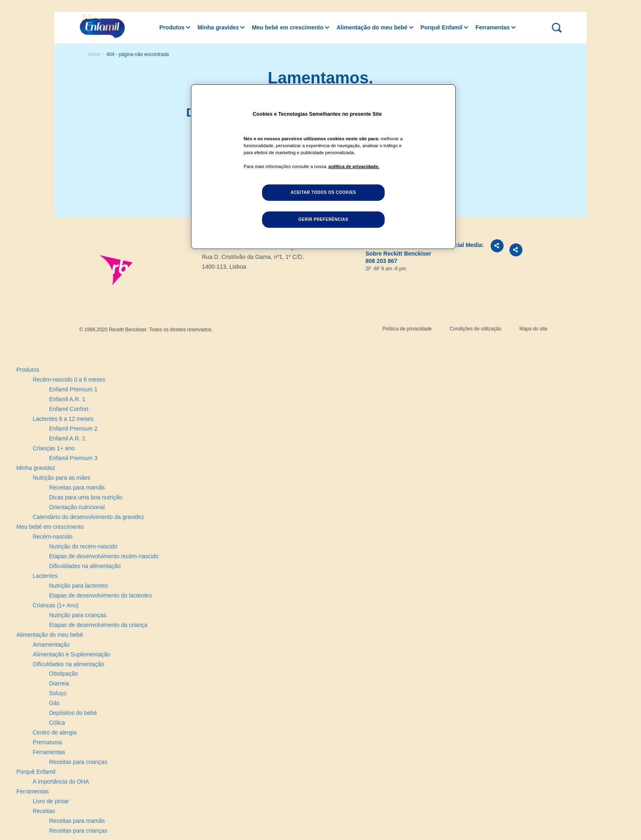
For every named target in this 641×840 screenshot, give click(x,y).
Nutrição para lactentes (78, 586)
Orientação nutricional (77, 507)
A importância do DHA (61, 782)
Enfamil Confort (69, 409)
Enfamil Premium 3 (73, 458)
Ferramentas (493, 27)
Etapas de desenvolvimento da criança (98, 625)
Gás (54, 703)
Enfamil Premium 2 (73, 429)
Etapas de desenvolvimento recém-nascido (104, 556)
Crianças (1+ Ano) (56, 605)
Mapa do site (533, 329)
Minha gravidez (218, 27)
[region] (323, 166)
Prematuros (47, 742)
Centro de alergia (55, 732)
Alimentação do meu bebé (372, 27)
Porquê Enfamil (442, 27)
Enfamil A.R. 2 (67, 438)
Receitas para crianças (78, 762)
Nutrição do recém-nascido (83, 546)
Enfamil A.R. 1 (67, 399)
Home (94, 54)
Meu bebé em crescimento (288, 27)
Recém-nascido (53, 537)
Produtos (172, 27)
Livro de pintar (51, 801)
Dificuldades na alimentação (85, 566)
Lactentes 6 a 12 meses (63, 419)
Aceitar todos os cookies (323, 192)
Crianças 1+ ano (54, 448)
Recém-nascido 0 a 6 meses (69, 380)
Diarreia (59, 683)
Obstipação (64, 674)
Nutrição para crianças (78, 615)
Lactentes (45, 576)
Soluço (58, 693)
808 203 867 (381, 261)
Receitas (44, 811)
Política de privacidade (407, 329)
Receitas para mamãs (77, 487)
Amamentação (51, 645)
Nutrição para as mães (62, 478)
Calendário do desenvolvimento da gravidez (88, 517)
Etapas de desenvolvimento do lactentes (100, 595)
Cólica (57, 723)
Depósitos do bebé (73, 713)
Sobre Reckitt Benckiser (398, 254)
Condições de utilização (476, 329)
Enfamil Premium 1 (73, 389)
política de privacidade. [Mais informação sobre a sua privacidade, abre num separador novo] (354, 166)
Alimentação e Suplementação (72, 654)
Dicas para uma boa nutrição (86, 497)
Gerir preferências (323, 219)
